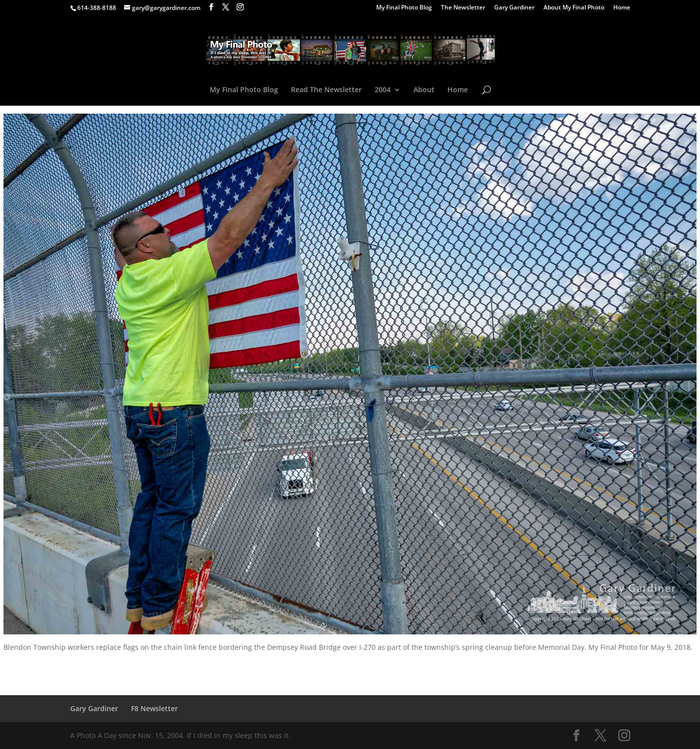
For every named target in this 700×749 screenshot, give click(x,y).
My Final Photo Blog (404, 8)
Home (622, 8)
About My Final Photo (574, 8)
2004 (383, 90)
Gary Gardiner (514, 8)
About (424, 90)
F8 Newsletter (154, 708)
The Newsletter (463, 8)
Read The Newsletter (326, 90)
